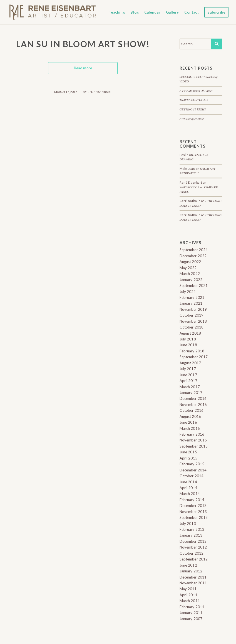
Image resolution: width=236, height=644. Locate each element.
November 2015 (193, 440)
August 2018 (190, 333)
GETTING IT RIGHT (193, 109)
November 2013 (193, 512)
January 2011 (191, 613)
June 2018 (188, 345)
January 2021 (191, 303)
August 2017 (190, 363)
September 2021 (194, 286)
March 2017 (190, 387)
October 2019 (192, 315)
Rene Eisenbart (100, 92)
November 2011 (193, 583)
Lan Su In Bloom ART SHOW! (83, 44)
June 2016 (188, 422)
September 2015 (194, 446)
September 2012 (194, 559)
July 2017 (188, 369)
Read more (83, 68)
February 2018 (192, 351)
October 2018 (192, 327)
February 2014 (192, 500)
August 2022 (190, 262)
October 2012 (192, 553)
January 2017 (191, 393)
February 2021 (192, 297)
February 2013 (192, 529)
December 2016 (193, 398)
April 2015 (188, 458)
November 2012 (193, 547)
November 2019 (193, 309)
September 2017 (194, 357)
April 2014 (188, 488)
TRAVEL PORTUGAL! (194, 100)
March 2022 (190, 274)
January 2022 (191, 280)
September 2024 (194, 250)
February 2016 (192, 434)
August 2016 (190, 416)
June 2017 (188, 375)
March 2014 (190, 494)
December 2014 (193, 470)
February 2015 (192, 464)
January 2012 (191, 571)
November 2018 (193, 321)
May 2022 (188, 268)
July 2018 (188, 339)
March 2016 (190, 428)
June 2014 (188, 482)
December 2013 (193, 506)
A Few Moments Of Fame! (196, 91)
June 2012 (188, 565)
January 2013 (191, 535)
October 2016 (192, 410)
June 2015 (188, 452)
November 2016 (193, 405)
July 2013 (188, 524)
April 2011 (188, 595)
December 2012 (193, 541)
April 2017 (188, 381)
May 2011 (188, 589)
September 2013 (194, 517)
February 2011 (192, 607)
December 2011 (193, 577)
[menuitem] (117, 12)
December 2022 (193, 256)
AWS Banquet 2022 (192, 119)
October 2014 (192, 476)
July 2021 (188, 292)
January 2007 (191, 619)
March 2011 (190, 601)
